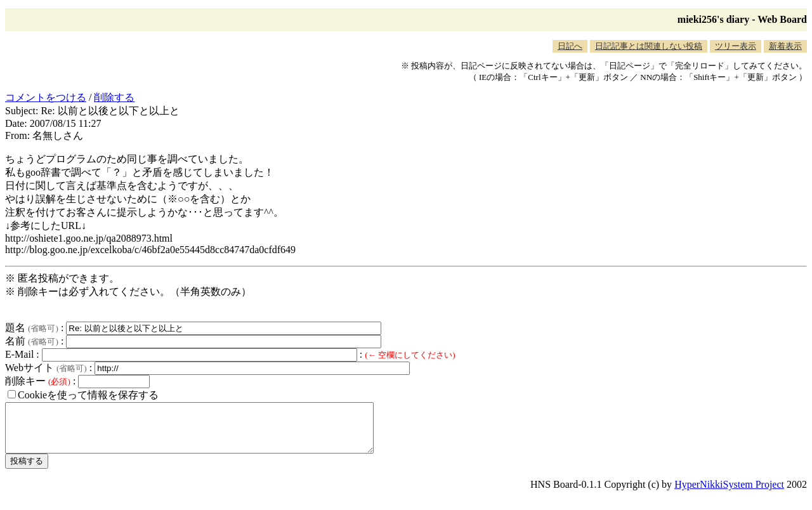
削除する (114, 97)
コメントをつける (46, 97)
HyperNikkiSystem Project (729, 494)
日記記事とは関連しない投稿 (649, 46)
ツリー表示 (736, 46)
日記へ (570, 46)
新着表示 (785, 46)
